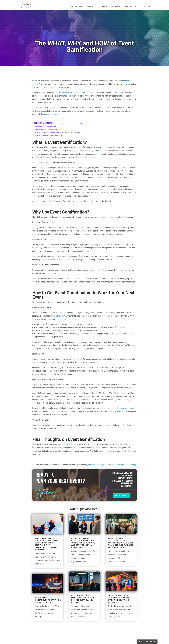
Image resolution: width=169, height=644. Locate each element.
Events (88, 6)
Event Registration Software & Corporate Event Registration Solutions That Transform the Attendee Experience (47, 544)
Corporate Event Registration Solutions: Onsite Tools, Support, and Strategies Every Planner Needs (84, 543)
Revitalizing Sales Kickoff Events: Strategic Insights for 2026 (48, 600)
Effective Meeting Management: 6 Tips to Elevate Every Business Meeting (83, 599)
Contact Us (127, 6)
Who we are (115, 6)
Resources (101, 6)
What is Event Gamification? (46, 127)
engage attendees (126, 408)
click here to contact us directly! (123, 465)
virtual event (69, 444)
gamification (51, 114)
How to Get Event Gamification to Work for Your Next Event (59, 133)
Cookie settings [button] (129, 640)
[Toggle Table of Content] (80, 123)
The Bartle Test (59, 316)
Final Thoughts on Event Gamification (50, 136)
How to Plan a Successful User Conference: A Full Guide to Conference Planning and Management (121, 543)
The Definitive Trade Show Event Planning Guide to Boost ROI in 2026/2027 (119, 599)
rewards (56, 193)
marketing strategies (93, 151)
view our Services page (98, 465)
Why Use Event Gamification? (46, 130)
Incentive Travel (76, 6)
